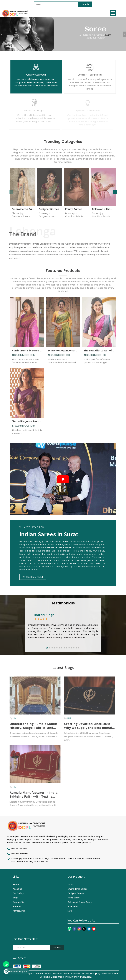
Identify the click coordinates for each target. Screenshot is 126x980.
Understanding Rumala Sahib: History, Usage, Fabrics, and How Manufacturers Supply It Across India (31, 726)
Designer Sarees (49, 211)
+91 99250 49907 (20, 848)
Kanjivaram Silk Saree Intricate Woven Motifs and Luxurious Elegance (27, 352)
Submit (57, 947)
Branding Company (82, 977)
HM (13, 718)
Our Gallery (18, 893)
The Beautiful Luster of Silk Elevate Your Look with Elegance (99, 352)
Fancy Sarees (74, 211)
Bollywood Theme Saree (103, 211)
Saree (70, 884)
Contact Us (18, 902)
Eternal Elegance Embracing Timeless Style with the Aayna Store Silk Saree (27, 423)
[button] (115, 192)
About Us (17, 889)
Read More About (33, 577)
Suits (70, 911)
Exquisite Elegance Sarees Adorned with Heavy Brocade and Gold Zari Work (63, 352)
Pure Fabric (73, 906)
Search (85, 4)
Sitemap (17, 906)
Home (16, 884)
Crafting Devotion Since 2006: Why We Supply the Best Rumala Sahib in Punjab (87, 726)
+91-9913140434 (20, 853)
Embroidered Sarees (23, 211)
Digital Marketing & (61, 977)
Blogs (16, 898)
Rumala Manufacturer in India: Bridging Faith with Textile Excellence (32, 795)
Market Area (19, 911)
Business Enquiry (15, 972)
